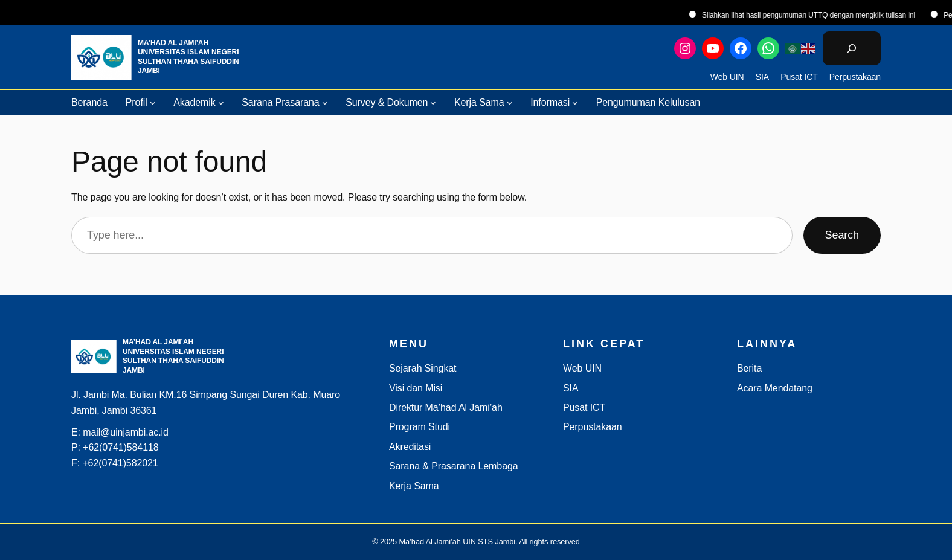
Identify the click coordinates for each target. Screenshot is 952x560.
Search (842, 235)
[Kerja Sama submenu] (510, 103)
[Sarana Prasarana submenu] (325, 103)
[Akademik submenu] (221, 103)
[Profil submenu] (153, 103)
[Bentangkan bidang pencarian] (852, 48)
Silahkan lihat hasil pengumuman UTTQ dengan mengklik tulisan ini (820, 15)
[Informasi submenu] (575, 103)
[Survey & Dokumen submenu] (433, 103)
